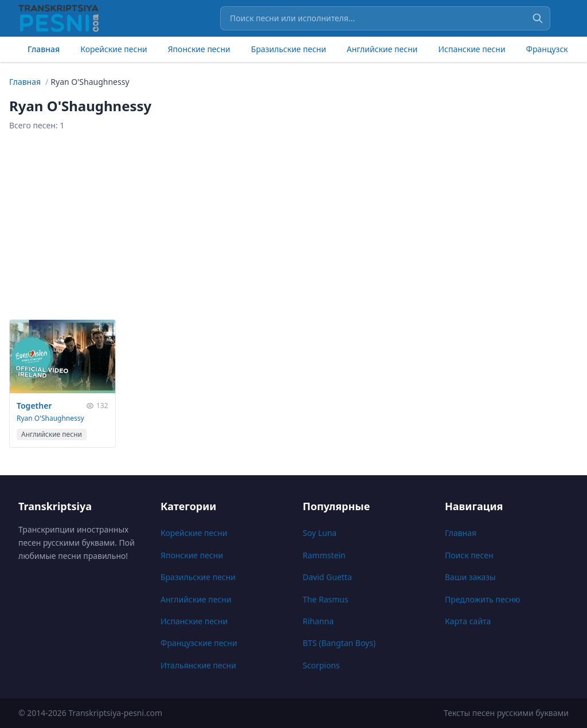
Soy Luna (320, 533)
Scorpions (321, 665)
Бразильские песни (289, 49)
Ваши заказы (470, 577)
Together (34, 406)
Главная (44, 49)
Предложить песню (482, 599)
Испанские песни (471, 49)
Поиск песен (469, 555)
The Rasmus (326, 599)
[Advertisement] (293, 225)
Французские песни (199, 643)
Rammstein (324, 555)
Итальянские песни (198, 665)
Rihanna (318, 621)
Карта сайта (468, 621)
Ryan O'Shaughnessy (50, 418)
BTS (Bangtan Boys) (339, 643)
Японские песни (199, 49)
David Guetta (327, 577)
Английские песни (382, 49)
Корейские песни (114, 49)
